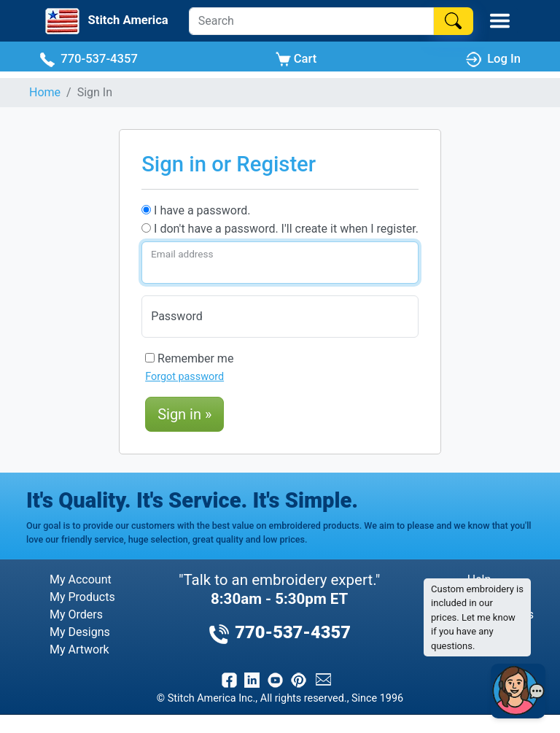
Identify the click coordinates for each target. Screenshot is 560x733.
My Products (82, 597)
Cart (296, 59)
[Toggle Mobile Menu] (500, 21)
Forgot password (184, 377)
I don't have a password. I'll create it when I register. (280, 229)
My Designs (80, 632)
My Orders (76, 614)
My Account (81, 579)
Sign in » (184, 414)
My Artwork (79, 649)
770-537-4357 (89, 59)
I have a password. (196, 210)
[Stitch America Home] (105, 21)
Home (45, 92)
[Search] (312, 21)
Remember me (189, 358)
